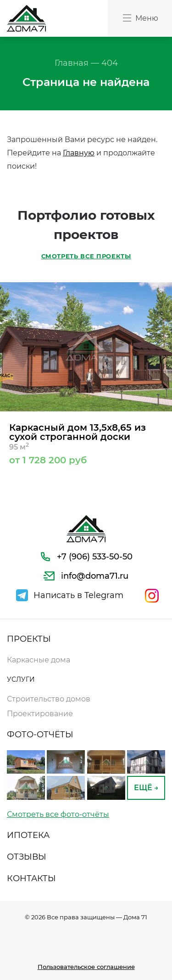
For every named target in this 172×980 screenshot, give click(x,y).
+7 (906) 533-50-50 (95, 557)
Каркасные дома (39, 660)
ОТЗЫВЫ (27, 857)
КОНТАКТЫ (31, 878)
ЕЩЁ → (146, 788)
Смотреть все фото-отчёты (58, 814)
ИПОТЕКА (28, 835)
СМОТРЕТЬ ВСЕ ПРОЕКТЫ (86, 256)
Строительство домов (49, 699)
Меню (140, 18)
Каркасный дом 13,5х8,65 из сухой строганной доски (86, 443)
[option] (86, 373)
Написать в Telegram (78, 595)
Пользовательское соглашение (86, 967)
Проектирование (40, 714)
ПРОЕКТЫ (29, 639)
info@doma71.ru (95, 576)
